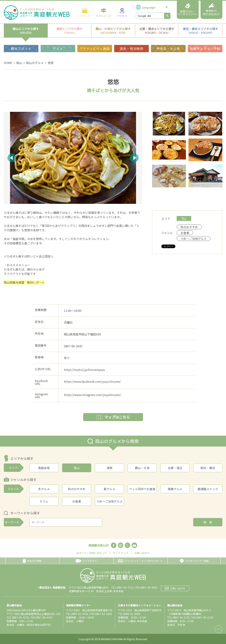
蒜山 (19, 63)
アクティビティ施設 (95, 48)
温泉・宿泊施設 (132, 48)
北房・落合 (175, 468)
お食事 (77, 501)
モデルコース (104, 13)
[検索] (150, 16)
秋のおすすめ (77, 489)
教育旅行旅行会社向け (211, 9)
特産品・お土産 (168, 48)
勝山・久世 (142, 468)
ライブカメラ (86, 561)
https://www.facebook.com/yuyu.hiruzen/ (92, 381)
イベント (85, 13)
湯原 (109, 468)
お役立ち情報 (32, 561)
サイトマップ (121, 553)
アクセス (122, 13)
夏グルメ (109, 489)
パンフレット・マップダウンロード (140, 561)
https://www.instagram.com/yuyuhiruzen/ (92, 395)
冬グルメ (44, 489)
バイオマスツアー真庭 (194, 561)
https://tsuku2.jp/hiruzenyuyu (84, 370)
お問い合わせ (142, 553)
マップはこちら (113, 417)
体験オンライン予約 (205, 48)
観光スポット (21, 48)
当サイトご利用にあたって (92, 553)
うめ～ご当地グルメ (109, 501)
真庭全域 (44, 468)
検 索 (208, 522)
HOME (8, 63)
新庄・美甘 (208, 468)
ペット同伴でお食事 (142, 489)
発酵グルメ (175, 489)
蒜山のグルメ (35, 63)
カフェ (44, 501)
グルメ (58, 48)
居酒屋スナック (208, 489)
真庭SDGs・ (188, 10)
